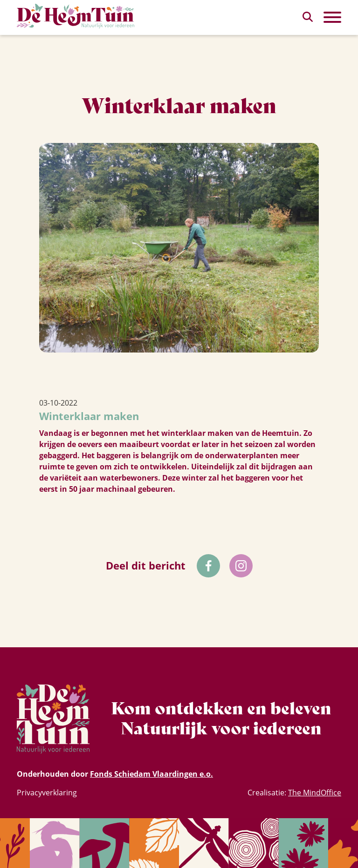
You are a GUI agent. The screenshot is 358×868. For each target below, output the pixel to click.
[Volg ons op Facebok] (208, 566)
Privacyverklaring (47, 793)
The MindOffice (315, 793)
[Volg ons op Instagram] (241, 566)
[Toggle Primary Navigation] (332, 17)
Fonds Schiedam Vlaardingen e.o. (151, 774)
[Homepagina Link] (76, 16)
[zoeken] (308, 17)
